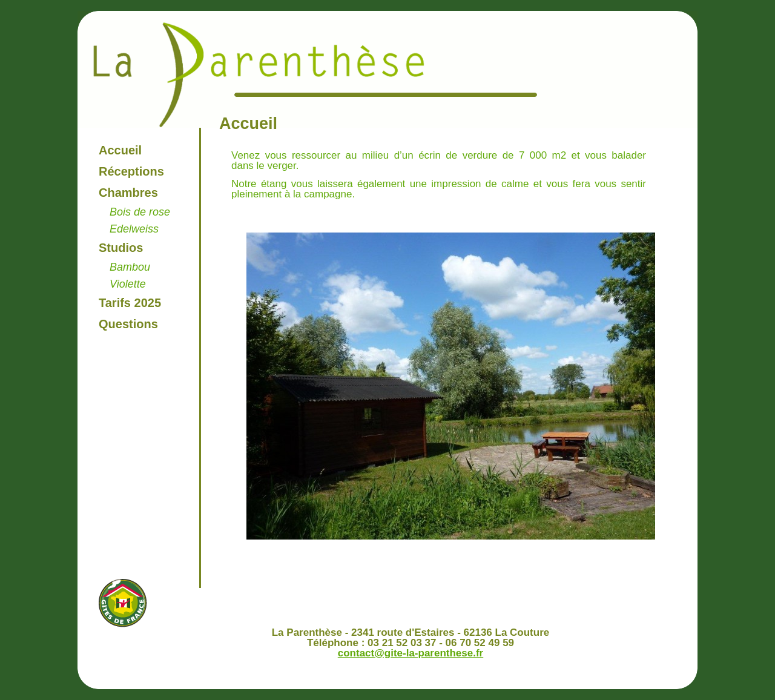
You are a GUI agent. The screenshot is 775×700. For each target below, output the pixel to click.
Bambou (130, 267)
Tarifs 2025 (130, 303)
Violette (128, 284)
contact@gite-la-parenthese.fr (411, 653)
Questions (128, 324)
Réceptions (131, 171)
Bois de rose (140, 212)
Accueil (120, 150)
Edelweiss (134, 229)
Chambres (128, 193)
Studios (121, 248)
